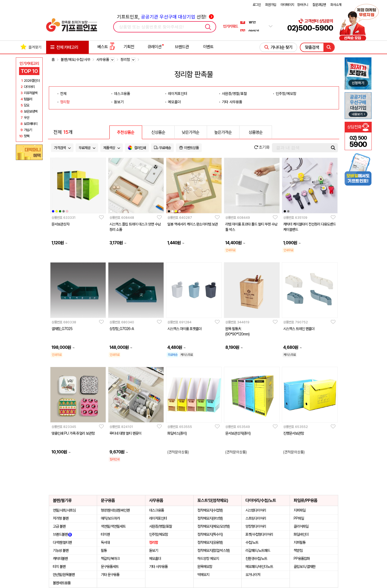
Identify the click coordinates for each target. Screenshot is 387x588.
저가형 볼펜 (61, 518)
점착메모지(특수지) (210, 534)
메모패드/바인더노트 (259, 567)
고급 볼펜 (59, 526)
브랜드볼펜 (62, 534)
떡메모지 (203, 575)
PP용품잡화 (302, 559)
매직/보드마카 (110, 518)
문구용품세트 (110, 567)
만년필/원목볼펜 (64, 575)
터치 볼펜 (59, 567)
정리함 (65, 102)
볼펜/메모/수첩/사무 (75, 60)
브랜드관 (182, 47)
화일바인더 (301, 534)
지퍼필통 (300, 542)
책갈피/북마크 (110, 559)
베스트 (106, 47)
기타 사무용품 (232, 102)
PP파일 (299, 518)
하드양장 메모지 (208, 559)
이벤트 (208, 47)
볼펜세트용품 (62, 583)
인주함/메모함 (286, 94)
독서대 (105, 542)
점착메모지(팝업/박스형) (213, 550)
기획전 (129, 47)
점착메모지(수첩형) (210, 510)
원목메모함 (205, 567)
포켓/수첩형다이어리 (259, 534)
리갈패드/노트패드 (258, 550)
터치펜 (105, 534)
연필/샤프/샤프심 (64, 510)
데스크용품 (122, 94)
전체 (63, 94)
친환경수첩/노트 (256, 559)
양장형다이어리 (256, 526)
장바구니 (303, 5)
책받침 (298, 550)
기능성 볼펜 (61, 550)
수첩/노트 (252, 542)
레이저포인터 (178, 94)
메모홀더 (174, 102)
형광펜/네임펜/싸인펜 (115, 510)
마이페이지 (287, 5)
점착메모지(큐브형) (210, 518)
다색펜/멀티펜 (62, 542)
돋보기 (119, 102)
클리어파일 (301, 526)
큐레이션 (154, 47)
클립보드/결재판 (305, 567)
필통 (104, 550)
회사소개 (336, 5)
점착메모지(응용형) (210, 542)
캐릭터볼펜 (60, 559)
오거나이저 (253, 575)
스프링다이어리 (256, 518)
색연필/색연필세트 (113, 526)
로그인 (257, 5)
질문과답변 (319, 5)
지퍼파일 (300, 510)
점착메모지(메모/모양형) (213, 526)
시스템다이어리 (256, 510)
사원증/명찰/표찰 (234, 94)
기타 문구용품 (110, 575)
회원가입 (271, 5)
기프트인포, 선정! (165, 17)
